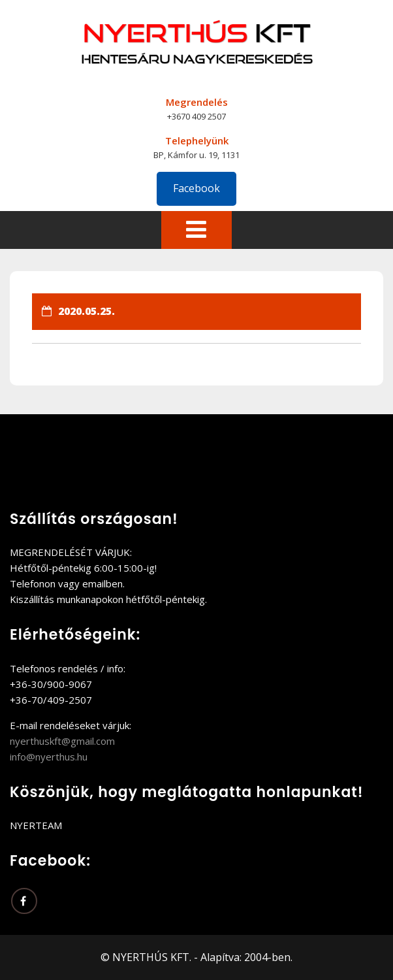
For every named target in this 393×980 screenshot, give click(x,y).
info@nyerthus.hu (49, 757)
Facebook (196, 188)
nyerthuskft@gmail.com (62, 741)
